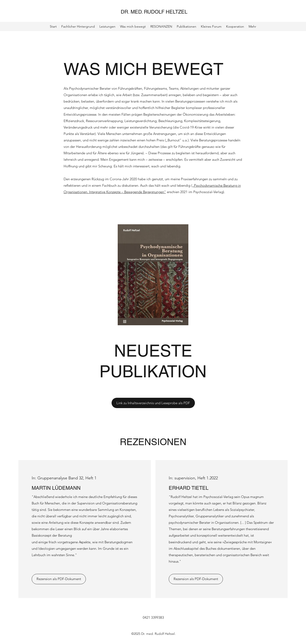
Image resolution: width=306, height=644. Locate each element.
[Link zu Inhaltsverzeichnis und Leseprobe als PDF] (153, 403)
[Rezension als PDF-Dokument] (59, 579)
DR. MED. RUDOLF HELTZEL (154, 12)
